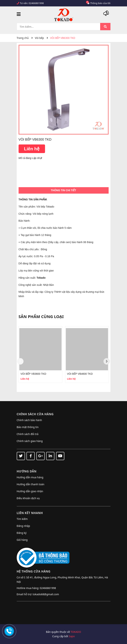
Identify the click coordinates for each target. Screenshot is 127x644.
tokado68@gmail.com (46, 594)
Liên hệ (32, 149)
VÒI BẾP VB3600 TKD (33, 374)
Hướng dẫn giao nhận (30, 491)
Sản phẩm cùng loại (41, 316)
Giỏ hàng (22, 540)
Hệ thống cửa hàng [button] (34, 571)
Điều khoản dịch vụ (28, 498)
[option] (40, 354)
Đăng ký (22, 533)
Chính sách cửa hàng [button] (35, 414)
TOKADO (76, 632)
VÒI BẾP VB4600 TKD (80, 374)
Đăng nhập (23, 526)
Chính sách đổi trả (28, 434)
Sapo (72, 636)
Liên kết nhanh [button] (30, 513)
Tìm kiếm (22, 519)
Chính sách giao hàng (30, 441)
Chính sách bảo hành (29, 420)
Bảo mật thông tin (28, 427)
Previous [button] (20, 361)
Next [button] (107, 361)
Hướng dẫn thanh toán (31, 484)
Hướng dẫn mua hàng (30, 477)
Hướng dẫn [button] (27, 471)
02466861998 (36, 3)
